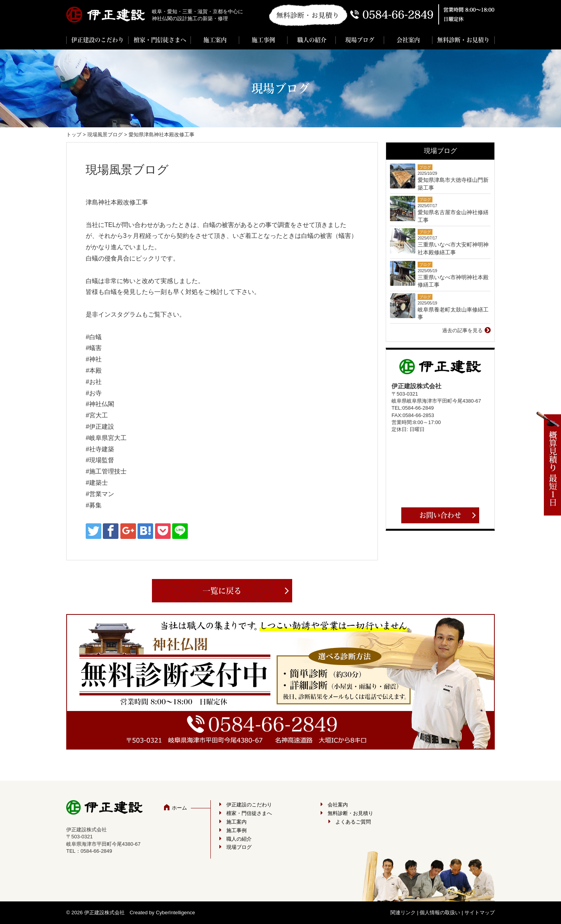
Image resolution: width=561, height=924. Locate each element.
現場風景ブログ (105, 135)
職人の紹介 (312, 40)
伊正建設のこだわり (98, 40)
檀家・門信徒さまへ (160, 40)
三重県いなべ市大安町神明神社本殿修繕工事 (453, 248)
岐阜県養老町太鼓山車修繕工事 (453, 313)
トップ (74, 135)
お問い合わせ (440, 515)
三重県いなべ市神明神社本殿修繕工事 (453, 281)
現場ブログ (360, 40)
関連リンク (403, 913)
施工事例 (263, 40)
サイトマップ (480, 913)
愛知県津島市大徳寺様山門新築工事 (453, 184)
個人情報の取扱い (440, 913)
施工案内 (215, 40)
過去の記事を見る (462, 330)
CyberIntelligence (175, 913)
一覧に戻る (222, 591)
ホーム (179, 808)
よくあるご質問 (353, 822)
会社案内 (408, 40)
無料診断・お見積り (463, 40)
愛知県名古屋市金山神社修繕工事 (453, 216)
